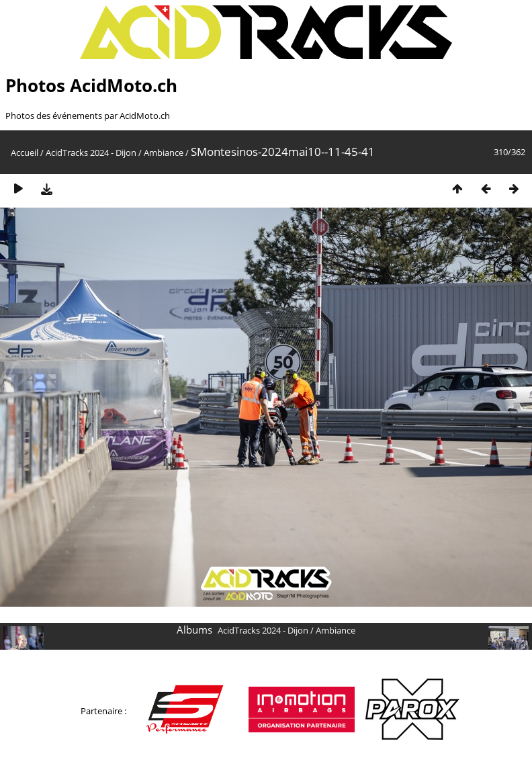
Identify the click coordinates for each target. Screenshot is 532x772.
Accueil (25, 153)
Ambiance (164, 153)
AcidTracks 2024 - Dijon (91, 153)
